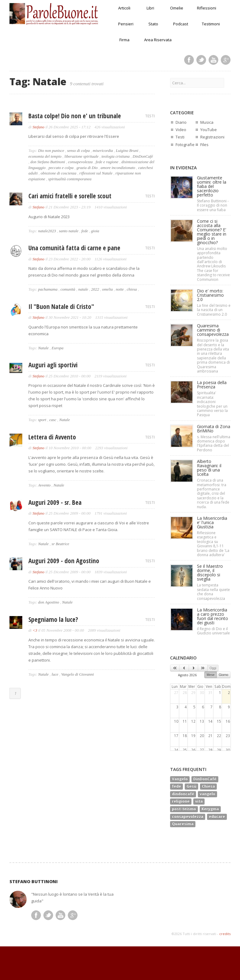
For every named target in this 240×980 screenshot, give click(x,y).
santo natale (69, 231)
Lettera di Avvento (52, 437)
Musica (207, 122)
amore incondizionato (118, 168)
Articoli (124, 8)
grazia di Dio (87, 168)
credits (225, 934)
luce (55, 674)
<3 (35, 630)
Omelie (177, 8)
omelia (107, 289)
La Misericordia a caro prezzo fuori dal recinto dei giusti (213, 616)
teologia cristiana (115, 156)
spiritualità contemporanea (70, 179)
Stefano (38, 127)
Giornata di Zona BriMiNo (214, 429)
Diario (181, 122)
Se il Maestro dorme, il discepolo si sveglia (210, 573)
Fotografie (185, 145)
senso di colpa (78, 150)
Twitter (201, 60)
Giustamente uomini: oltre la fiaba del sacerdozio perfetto (212, 186)
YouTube (209, 130)
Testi (180, 137)
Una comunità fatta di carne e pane (74, 248)
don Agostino (49, 602)
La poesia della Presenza (212, 385)
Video (181, 130)
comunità (68, 289)
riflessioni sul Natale (96, 173)
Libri (150, 8)
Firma (124, 40)
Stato (153, 24)
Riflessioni (207, 8)
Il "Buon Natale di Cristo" (61, 306)
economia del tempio (45, 156)
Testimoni (211, 24)
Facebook (189, 60)
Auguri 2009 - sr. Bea (55, 502)
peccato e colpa (61, 168)
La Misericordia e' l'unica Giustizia (212, 522)
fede (85, 231)
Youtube (213, 60)
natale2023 (47, 231)
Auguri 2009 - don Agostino (64, 561)
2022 (95, 289)
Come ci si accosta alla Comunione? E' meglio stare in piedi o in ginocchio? (212, 232)
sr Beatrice (60, 544)
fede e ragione (107, 162)
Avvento (44, 485)
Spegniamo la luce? (53, 619)
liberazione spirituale (82, 156)
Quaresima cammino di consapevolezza (213, 330)
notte (120, 289)
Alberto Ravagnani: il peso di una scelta (209, 468)
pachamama (48, 289)
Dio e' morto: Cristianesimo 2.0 (210, 295)
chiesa (132, 289)
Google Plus (226, 60)
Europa (58, 348)
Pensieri (126, 24)
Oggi (213, 668)
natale (83, 289)
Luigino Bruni (127, 150)
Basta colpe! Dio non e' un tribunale (75, 116)
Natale (44, 348)
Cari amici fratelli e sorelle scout (70, 196)
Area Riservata (158, 40)
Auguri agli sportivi (53, 365)
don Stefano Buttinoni (48, 162)
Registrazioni (212, 137)
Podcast (181, 24)
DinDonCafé (143, 156)
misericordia (103, 150)
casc (53, 420)
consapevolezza (80, 162)
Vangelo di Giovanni (78, 674)
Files (204, 145)
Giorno (224, 675)
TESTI (150, 116)
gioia (95, 231)
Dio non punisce (51, 150)
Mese (211, 675)
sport (42, 420)
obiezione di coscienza (58, 173)
